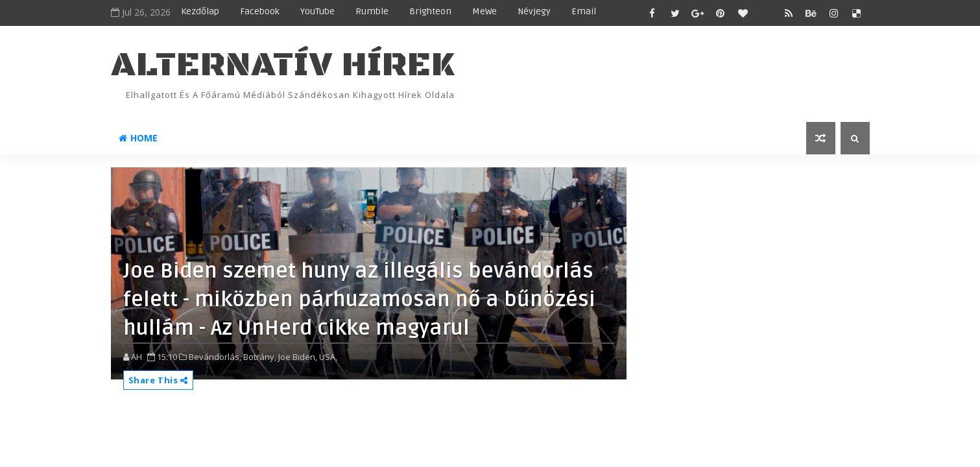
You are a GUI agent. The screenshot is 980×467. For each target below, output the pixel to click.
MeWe (484, 11)
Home (138, 138)
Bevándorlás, (215, 357)
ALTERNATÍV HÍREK (283, 65)
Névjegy (534, 11)
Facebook (260, 11)
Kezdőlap (200, 11)
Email (584, 11)
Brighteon (430, 11)
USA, (328, 357)
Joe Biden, (298, 357)
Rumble (372, 11)
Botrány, (260, 357)
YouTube (317, 11)
